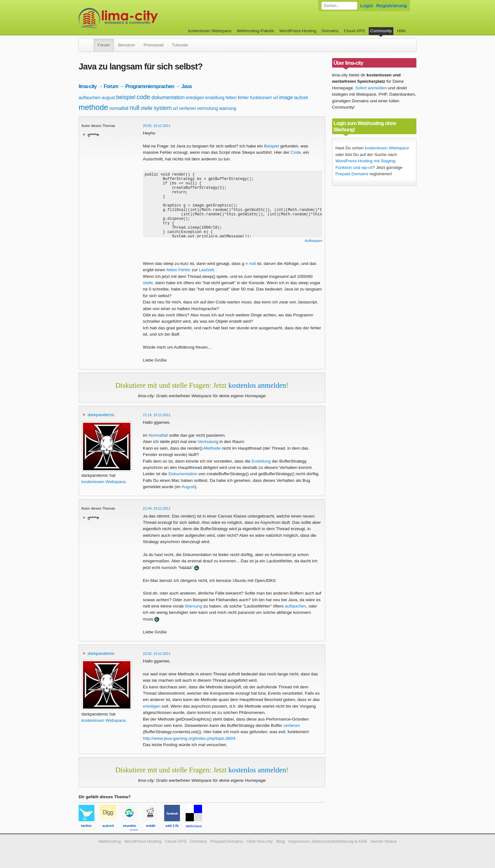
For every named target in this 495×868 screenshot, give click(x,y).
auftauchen (89, 98)
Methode (212, 448)
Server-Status (384, 841)
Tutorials (180, 45)
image (286, 97)
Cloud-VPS (354, 31)
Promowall (154, 45)
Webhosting (110, 841)
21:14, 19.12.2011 (157, 415)
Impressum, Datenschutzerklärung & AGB (328, 841)
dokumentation (168, 97)
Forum (104, 45)
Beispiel (271, 146)
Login (367, 6)
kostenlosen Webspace (104, 482)
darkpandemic (101, 415)
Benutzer (127, 45)
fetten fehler (237, 98)
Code (296, 152)
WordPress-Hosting (298, 31)
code (143, 97)
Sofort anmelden (371, 88)
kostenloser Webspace (210, 31)
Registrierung (392, 6)
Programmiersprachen (150, 86)
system (163, 108)
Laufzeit (206, 270)
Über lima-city (259, 841)
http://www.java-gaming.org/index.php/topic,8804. (190, 738)
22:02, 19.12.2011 (157, 654)
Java (186, 86)
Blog (280, 841)
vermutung (207, 108)
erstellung (215, 98)
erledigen (195, 98)
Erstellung (261, 461)
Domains (330, 31)
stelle (147, 108)
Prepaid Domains (352, 174)
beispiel (126, 97)
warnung (228, 108)
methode (93, 107)
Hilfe (401, 31)
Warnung (194, 606)
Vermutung (208, 442)
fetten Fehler (178, 270)
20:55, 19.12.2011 (157, 126)
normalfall (119, 108)
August (188, 487)
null (135, 108)
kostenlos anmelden (257, 385)
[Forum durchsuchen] (339, 6)
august (108, 98)
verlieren (188, 108)
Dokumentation (183, 474)
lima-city (88, 86)
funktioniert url (264, 98)
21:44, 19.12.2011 (157, 508)
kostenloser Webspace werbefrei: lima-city (142, 18)
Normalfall (158, 435)
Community (381, 31)
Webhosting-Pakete (255, 31)
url (176, 108)
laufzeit (301, 98)
